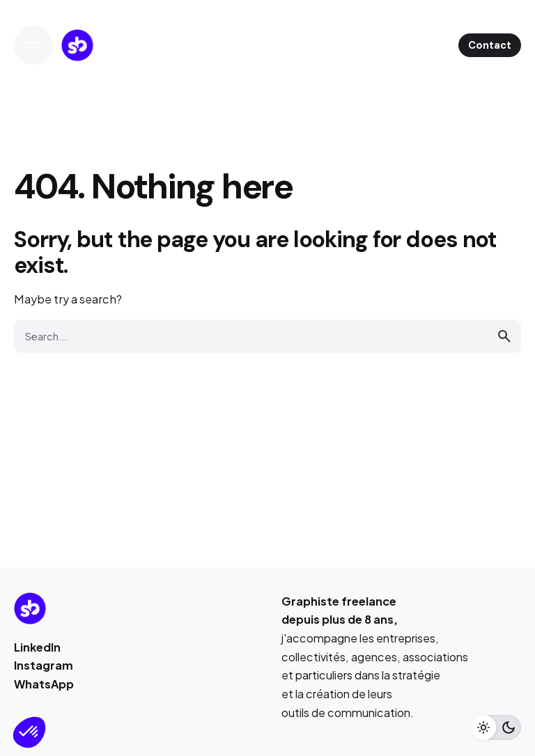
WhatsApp (44, 684)
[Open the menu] (33, 45)
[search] (504, 336)
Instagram (44, 665)
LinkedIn (37, 647)
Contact (490, 45)
